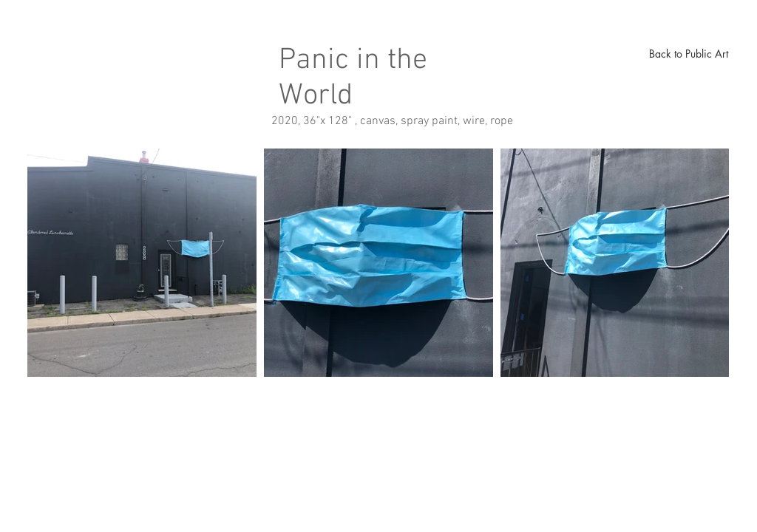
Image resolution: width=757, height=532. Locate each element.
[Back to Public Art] (688, 54)
